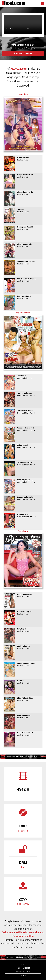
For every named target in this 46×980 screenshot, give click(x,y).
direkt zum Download (23, 53)
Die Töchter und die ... (23, 245)
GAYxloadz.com (23, 968)
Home (23, 964)
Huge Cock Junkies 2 (23, 734)
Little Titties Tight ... (23, 699)
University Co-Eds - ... (23, 481)
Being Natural (23, 446)
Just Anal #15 (23, 377)
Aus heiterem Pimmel (23, 412)
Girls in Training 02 (23, 613)
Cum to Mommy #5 (23, 717)
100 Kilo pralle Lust (23, 394)
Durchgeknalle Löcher (23, 498)
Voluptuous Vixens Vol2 (23, 263)
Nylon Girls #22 (23, 159)
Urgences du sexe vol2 (23, 429)
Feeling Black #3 (23, 647)
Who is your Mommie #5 (23, 665)
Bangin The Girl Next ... (23, 176)
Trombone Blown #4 (23, 464)
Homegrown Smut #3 (23, 228)
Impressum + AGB (23, 972)
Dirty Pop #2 (23, 630)
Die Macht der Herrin (23, 193)
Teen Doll (23, 211)
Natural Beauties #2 (23, 595)
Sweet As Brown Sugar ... (23, 280)
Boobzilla (23, 682)
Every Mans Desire (23, 297)
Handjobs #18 (23, 516)
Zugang (23, 975)
